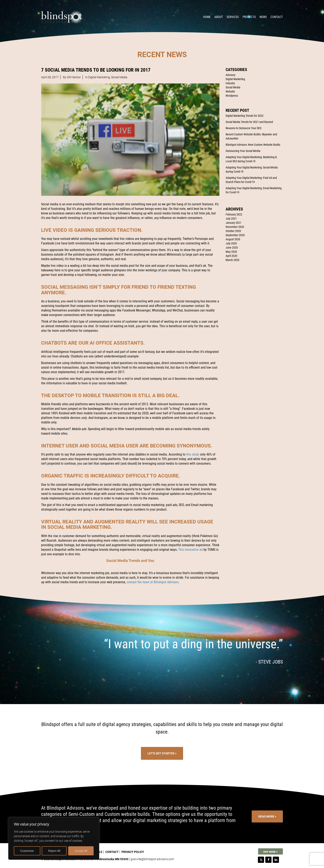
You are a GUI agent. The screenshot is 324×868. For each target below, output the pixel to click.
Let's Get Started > (162, 753)
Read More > (267, 816)
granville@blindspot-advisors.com (152, 859)
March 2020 (232, 260)
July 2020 (231, 243)
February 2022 (234, 214)
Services (233, 17)
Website (230, 91)
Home (207, 17)
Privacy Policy (133, 852)
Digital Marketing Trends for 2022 (245, 116)
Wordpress (232, 96)
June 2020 (232, 248)
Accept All (81, 851)
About (219, 17)
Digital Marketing (235, 79)
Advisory (230, 75)
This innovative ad (191, 550)
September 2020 (235, 235)
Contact (277, 17)
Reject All (54, 851)
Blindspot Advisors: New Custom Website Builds (253, 145)
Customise (27, 851)
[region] (54, 839)
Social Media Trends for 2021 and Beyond (249, 122)
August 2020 (233, 239)
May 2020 (231, 252)
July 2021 (231, 219)
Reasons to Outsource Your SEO (244, 128)
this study (193, 454)
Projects (249, 17)
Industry (230, 83)
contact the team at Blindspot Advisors (153, 582)
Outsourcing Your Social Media (243, 151)
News (263, 17)
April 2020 (231, 256)
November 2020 (235, 227)
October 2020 (233, 231)
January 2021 (233, 223)
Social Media (233, 87)
